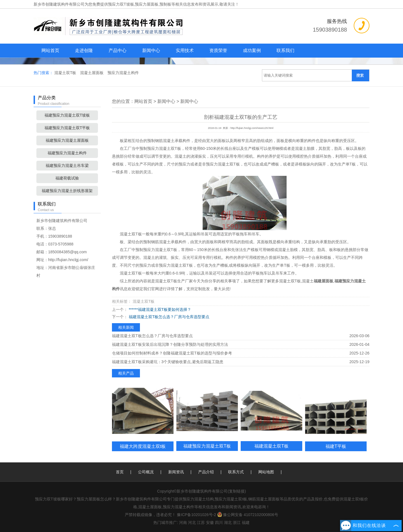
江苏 (201, 522)
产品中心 (118, 50)
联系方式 (236, 472)
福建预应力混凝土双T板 (207, 446)
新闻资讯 (176, 472)
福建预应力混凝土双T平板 (67, 128)
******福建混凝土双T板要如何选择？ (159, 309)
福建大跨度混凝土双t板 (143, 446)
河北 (192, 522)
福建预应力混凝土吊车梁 (67, 165)
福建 (246, 522)
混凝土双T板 (66, 73)
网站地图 (266, 472)
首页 (120, 472)
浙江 (237, 522)
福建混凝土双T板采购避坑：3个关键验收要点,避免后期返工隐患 (168, 362)
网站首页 (50, 50)
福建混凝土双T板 (271, 446)
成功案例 (252, 50)
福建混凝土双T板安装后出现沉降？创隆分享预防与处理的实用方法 (170, 344)
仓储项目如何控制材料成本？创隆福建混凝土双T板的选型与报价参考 (172, 353)
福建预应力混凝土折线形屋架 (67, 191)
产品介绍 (206, 472)
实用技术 (185, 50)
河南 (183, 522)
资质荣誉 (218, 50)
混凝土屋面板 (92, 73)
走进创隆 (84, 50)
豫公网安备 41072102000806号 (248, 515)
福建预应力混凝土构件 (67, 153)
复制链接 (237, 491)
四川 (219, 522)
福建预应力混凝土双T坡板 (67, 115)
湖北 (228, 522)
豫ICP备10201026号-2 (196, 515)
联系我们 (285, 50)
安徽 (210, 522)
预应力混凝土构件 (123, 73)
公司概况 (146, 472)
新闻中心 (151, 50)
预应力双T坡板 (121, 4)
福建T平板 (336, 446)
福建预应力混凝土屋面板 (67, 140)
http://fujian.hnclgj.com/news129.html (252, 128)
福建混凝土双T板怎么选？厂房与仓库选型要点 (168, 317)
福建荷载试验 (67, 178)
